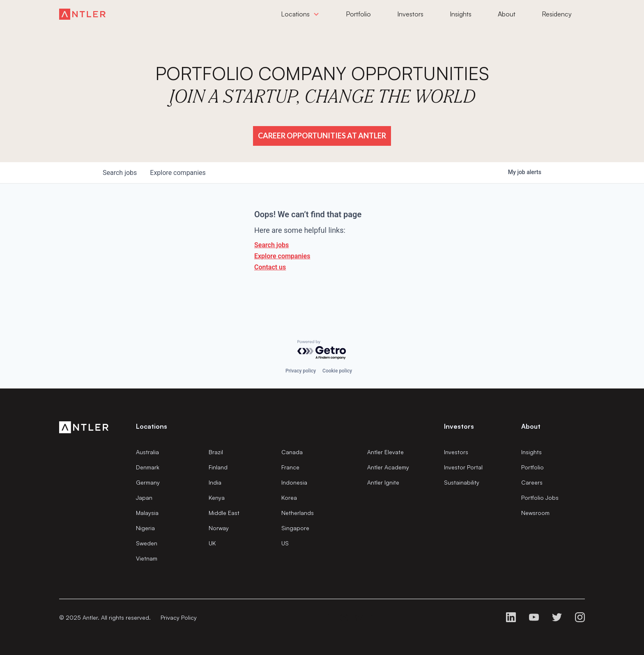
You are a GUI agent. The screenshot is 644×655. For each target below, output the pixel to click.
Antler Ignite (383, 482)
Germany (148, 482)
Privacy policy (301, 371)
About (531, 426)
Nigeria (145, 528)
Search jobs (271, 245)
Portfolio (532, 467)
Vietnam (147, 558)
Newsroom (535, 513)
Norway (219, 528)
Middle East (224, 513)
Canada (292, 452)
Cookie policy (337, 371)
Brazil (216, 452)
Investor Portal (463, 467)
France (290, 467)
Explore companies (282, 256)
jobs (120, 173)
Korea (289, 498)
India (215, 482)
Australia (147, 452)
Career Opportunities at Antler (322, 136)
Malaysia (147, 513)
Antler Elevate (385, 452)
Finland (218, 467)
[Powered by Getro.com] (322, 350)
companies (178, 173)
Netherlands (298, 513)
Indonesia (294, 482)
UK (212, 543)
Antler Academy (388, 467)
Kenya (217, 498)
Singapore (295, 528)
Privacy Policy (179, 617)
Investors (456, 452)
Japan (144, 498)
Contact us (270, 267)
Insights (531, 452)
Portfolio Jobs (540, 498)
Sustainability (462, 482)
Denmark (148, 467)
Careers (532, 482)
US (285, 543)
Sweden (147, 543)
